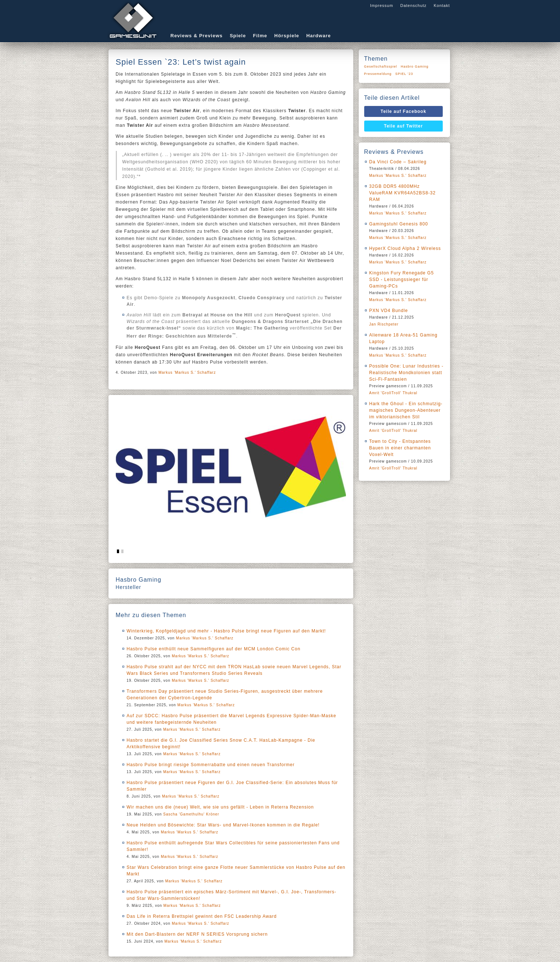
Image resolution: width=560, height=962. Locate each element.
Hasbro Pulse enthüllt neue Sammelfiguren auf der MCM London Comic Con (214, 649)
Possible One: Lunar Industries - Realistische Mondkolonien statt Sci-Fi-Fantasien (406, 373)
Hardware (318, 36)
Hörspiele (287, 36)
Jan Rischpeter (384, 324)
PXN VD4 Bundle (389, 311)
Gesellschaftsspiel (381, 66)
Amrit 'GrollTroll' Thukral (393, 393)
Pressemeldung (378, 74)
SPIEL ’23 (404, 74)
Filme (260, 36)
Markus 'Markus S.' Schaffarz (187, 372)
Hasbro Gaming (415, 66)
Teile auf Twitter (403, 126)
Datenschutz (414, 5)
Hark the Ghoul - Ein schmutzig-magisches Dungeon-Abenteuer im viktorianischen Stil (406, 410)
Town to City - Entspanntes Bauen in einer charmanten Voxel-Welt (400, 448)
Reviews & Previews (197, 36)
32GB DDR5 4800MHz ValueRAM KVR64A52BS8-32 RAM (403, 193)
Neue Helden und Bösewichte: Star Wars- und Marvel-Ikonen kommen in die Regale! (223, 825)
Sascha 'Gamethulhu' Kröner (191, 814)
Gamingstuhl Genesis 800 (399, 224)
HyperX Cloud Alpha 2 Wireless (405, 248)
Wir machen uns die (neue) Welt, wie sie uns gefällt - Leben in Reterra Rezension (220, 807)
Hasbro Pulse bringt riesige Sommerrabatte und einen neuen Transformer (211, 765)
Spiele (238, 36)
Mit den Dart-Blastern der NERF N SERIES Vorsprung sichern (197, 934)
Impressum (382, 5)
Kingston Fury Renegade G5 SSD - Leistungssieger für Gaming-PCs (402, 280)
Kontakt (442, 5)
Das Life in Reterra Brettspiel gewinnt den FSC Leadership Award (202, 916)
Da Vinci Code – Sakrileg (398, 162)
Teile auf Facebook (403, 111)
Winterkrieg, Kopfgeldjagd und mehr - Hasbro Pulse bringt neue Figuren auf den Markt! (226, 631)
